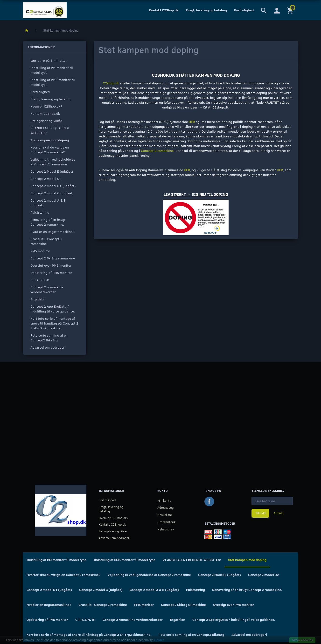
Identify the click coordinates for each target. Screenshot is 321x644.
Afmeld (279, 513)
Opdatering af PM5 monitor (51, 273)
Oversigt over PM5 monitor (51, 265)
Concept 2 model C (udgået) (52, 193)
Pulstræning (40, 212)
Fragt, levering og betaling (206, 10)
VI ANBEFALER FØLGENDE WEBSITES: (50, 130)
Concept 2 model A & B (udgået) (48, 203)
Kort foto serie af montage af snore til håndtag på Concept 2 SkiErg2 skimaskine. (54, 323)
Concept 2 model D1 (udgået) (53, 186)
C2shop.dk (111, 83)
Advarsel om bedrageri (48, 347)
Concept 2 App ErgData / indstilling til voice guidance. (53, 309)
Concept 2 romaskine (157, 151)
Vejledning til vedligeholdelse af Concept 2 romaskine (53, 162)
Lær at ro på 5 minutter (49, 60)
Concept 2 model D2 (46, 179)
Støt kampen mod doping (50, 140)
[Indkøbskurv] (291, 10)
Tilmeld (260, 513)
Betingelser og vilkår (46, 121)
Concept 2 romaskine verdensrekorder (47, 289)
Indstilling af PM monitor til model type (52, 70)
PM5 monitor (40, 251)
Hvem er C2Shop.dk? (46, 106)
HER (192, 122)
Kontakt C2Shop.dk (164, 10)
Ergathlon (38, 299)
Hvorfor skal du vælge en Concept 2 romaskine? (50, 150)
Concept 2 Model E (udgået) (52, 171)
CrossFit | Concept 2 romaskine (46, 241)
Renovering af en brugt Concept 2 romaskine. (48, 222)
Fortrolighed (244, 10)
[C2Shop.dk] (45, 10)
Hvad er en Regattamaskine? (52, 232)
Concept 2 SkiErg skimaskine (53, 258)
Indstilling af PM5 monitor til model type (53, 82)
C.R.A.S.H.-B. (40, 280)
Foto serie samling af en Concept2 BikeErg (49, 338)
